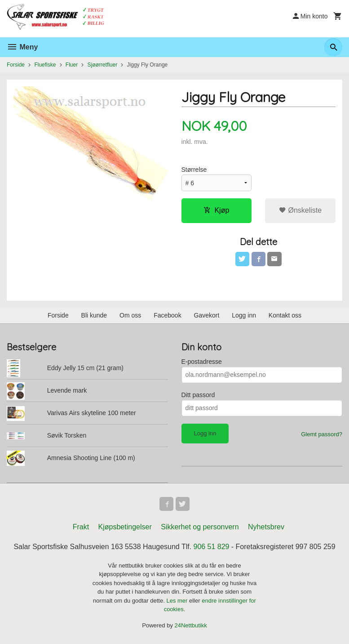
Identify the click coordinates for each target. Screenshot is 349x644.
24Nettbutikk (191, 626)
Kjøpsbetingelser (125, 527)
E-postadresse (202, 362)
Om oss (130, 315)
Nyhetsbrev (266, 527)
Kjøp (216, 210)
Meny (22, 47)
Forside (16, 65)
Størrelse (194, 170)
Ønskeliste (300, 210)
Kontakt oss (285, 315)
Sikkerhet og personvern (200, 527)
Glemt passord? (322, 434)
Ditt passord (198, 395)
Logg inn (244, 315)
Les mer (178, 601)
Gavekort (207, 315)
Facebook (167, 315)
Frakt (81, 527)
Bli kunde (94, 315)
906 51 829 (212, 547)
